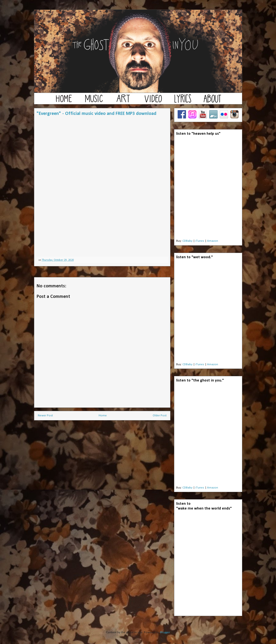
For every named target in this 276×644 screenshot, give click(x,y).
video (153, 101)
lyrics (183, 101)
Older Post (160, 416)
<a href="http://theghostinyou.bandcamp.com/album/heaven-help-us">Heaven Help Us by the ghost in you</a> (208, 189)
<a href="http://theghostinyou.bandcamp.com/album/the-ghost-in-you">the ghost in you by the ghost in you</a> (208, 435)
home (64, 101)
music (94, 101)
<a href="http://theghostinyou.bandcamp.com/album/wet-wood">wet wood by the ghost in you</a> (208, 312)
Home (103, 416)
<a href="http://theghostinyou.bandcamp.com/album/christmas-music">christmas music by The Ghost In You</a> (102, 236)
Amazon (213, 241)
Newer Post (45, 416)
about (212, 101)
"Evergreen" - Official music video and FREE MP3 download (96, 114)
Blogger (165, 632)
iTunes (200, 241)
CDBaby (187, 241)
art (123, 101)
